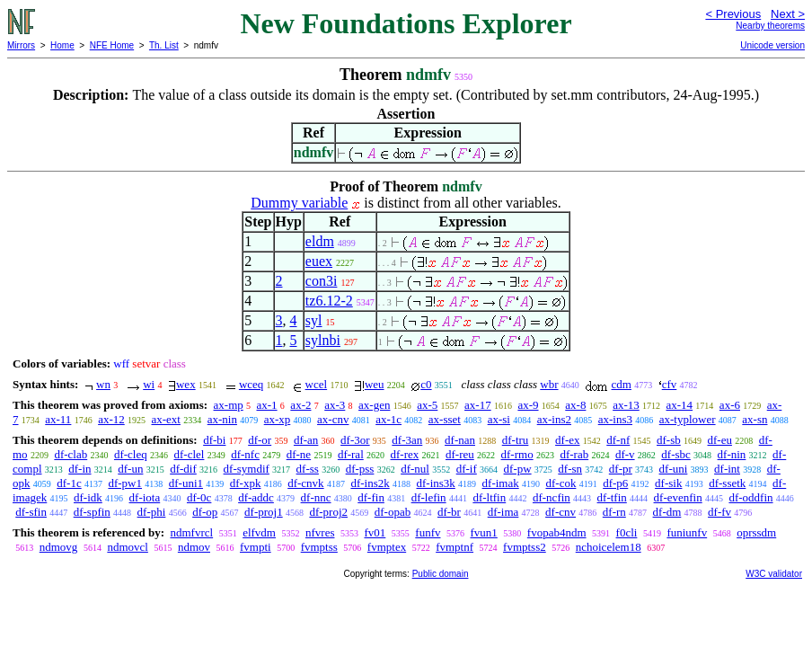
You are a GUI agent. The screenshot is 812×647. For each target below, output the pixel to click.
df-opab (393, 512)
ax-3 (335, 405)
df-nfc (245, 454)
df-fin (371, 497)
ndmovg (59, 547)
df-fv (719, 512)
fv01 (375, 532)
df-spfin (92, 512)
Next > (788, 14)
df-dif (183, 469)
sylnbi (323, 340)
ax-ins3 (615, 419)
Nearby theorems (770, 26)
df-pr (621, 469)
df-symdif (247, 469)
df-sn (570, 469)
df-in (79, 469)
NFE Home (112, 45)
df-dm (667, 512)
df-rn (614, 512)
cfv (670, 384)
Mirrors (21, 45)
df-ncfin (552, 497)
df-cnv (560, 512)
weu (375, 384)
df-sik (668, 483)
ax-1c (388, 419)
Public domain (441, 574)
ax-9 (528, 405)
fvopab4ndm (557, 532)
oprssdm (756, 532)
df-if (467, 469)
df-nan (460, 440)
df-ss (308, 469)
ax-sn (755, 419)
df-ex (567, 440)
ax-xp (278, 419)
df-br (449, 512)
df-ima (503, 512)
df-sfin (31, 512)
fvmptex (387, 547)
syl (314, 320)
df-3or (355, 440)
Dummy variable (299, 203)
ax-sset (445, 419)
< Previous (733, 14)
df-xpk (246, 483)
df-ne (299, 454)
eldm (320, 241)
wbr (549, 384)
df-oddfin (750, 497)
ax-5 (427, 405)
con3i (322, 281)
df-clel (190, 454)
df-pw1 (125, 483)
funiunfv (687, 532)
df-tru (516, 440)
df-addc (256, 497)
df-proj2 (328, 512)
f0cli (627, 532)
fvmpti (256, 547)
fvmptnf (455, 547)
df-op (205, 512)
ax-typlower (688, 419)
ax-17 (478, 405)
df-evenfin (678, 497)
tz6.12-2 (329, 301)
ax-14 (680, 405)
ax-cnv (333, 419)
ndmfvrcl (191, 532)
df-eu (720, 440)
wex (186, 384)
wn (103, 384)
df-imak (501, 483)
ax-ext (165, 419)
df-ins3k (435, 483)
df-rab (574, 454)
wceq (251, 384)
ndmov (194, 547)
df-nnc (316, 497)
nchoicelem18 (609, 547)
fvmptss (319, 547)
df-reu (460, 454)
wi (149, 384)
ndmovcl (128, 547)
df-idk (88, 497)
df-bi (214, 440)
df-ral (351, 454)
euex (319, 261)
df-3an (407, 440)
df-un (130, 469)
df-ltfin (489, 497)
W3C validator (774, 574)
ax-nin (222, 419)
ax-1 (267, 405)
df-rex (405, 454)
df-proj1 (264, 512)
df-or (260, 440)
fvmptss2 (525, 547)
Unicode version (772, 45)
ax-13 (626, 405)
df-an (306, 440)
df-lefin (429, 497)
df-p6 (615, 483)
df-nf (618, 440)
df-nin (732, 454)
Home (62, 45)
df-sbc (676, 454)
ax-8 (575, 405)
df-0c (199, 497)
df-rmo (517, 454)
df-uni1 (186, 483)
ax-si (499, 419)
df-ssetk (727, 483)
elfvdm (259, 532)
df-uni (674, 469)
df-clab (71, 454)
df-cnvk (305, 483)
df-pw (518, 469)
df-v (625, 454)
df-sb (669, 440)
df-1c (69, 483)
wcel (317, 384)
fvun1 (483, 532)
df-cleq (131, 454)
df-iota (145, 497)
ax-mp (229, 405)
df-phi (152, 512)
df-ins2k (370, 483)
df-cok (560, 483)
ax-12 (111, 419)
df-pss (360, 469)
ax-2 (300, 405)
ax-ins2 (554, 419)
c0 (426, 384)
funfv (428, 532)
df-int (727, 469)
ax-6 (730, 405)
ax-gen (374, 405)
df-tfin (612, 497)
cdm (622, 384)
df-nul (415, 469)
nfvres (320, 532)
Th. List (164, 45)
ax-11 (58, 419)
